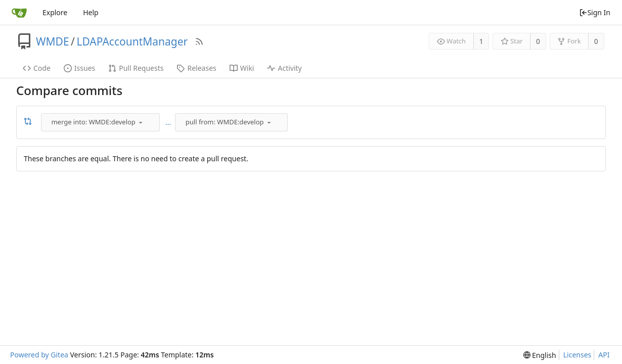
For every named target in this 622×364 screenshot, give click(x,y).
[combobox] (101, 122)
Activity (284, 68)
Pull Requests (136, 68)
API (604, 355)
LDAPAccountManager (132, 41)
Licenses (577, 355)
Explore (55, 12)
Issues (79, 68)
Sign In (595, 12)
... (168, 122)
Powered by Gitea (39, 355)
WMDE (53, 41)
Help (91, 12)
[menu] (141, 122)
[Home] (19, 13)
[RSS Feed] (199, 41)
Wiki (242, 68)
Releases (196, 68)
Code (37, 68)
